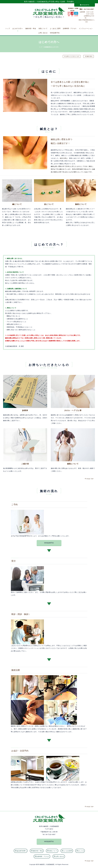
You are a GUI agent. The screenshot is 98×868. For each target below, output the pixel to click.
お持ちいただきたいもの (72, 56)
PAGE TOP (89, 479)
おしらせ (80, 850)
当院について (43, 28)
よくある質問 (67, 850)
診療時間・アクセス (70, 28)
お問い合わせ (43, 33)
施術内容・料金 (31, 28)
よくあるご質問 (55, 28)
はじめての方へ (18, 28)
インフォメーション (86, 28)
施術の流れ (89, 56)
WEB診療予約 (85, 5)
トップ (8, 28)
